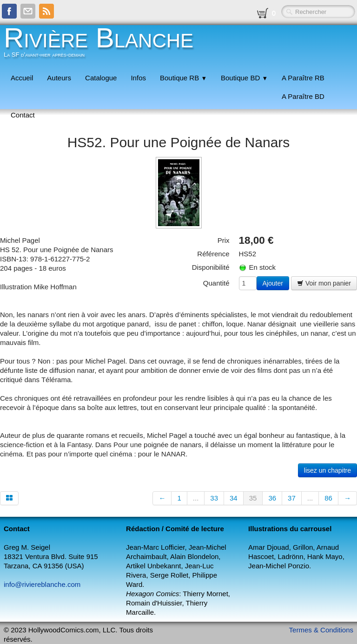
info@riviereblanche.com (42, 584)
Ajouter (273, 283)
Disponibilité (211, 267)
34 (234, 498)
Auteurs (59, 78)
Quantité (216, 283)
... (196, 498)
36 (272, 498)
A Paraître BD (303, 96)
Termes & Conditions (321, 630)
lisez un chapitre (327, 470)
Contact (23, 115)
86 (328, 498)
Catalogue (101, 78)
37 (292, 498)
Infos (138, 78)
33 (214, 498)
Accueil (22, 78)
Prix (224, 240)
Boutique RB (183, 78)
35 (253, 498)
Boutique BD (244, 78)
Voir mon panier (324, 283)
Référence (213, 254)
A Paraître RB (303, 78)
